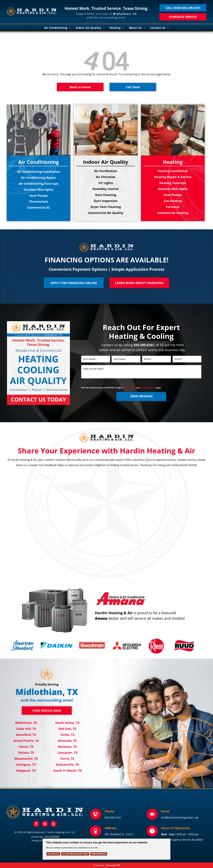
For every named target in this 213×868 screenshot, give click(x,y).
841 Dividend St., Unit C (119, 834)
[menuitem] (57, 28)
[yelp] (54, 824)
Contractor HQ (113, 865)
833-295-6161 (113, 818)
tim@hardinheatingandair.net (180, 818)
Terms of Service (148, 388)
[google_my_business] (45, 824)
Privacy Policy (129, 388)
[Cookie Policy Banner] (106, 849)
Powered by (99, 865)
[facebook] (36, 824)
